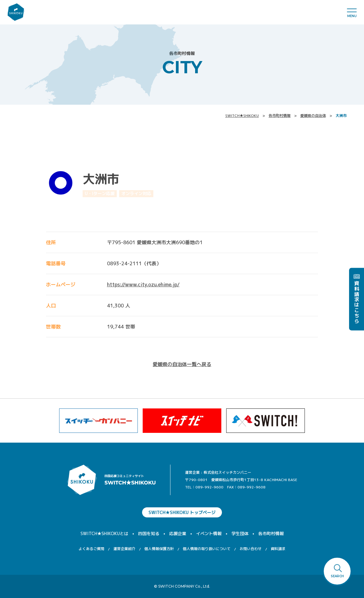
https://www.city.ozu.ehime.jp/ (143, 285)
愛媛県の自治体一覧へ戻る (182, 364)
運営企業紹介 (124, 549)
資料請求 (278, 549)
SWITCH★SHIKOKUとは (104, 533)
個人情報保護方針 (159, 549)
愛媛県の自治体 (313, 116)
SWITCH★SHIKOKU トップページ (182, 512)
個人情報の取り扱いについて (207, 549)
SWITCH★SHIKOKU (242, 116)
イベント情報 (209, 533)
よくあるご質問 (91, 549)
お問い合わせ (251, 549)
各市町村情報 (280, 116)
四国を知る (149, 533)
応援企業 (178, 533)
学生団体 (240, 533)
